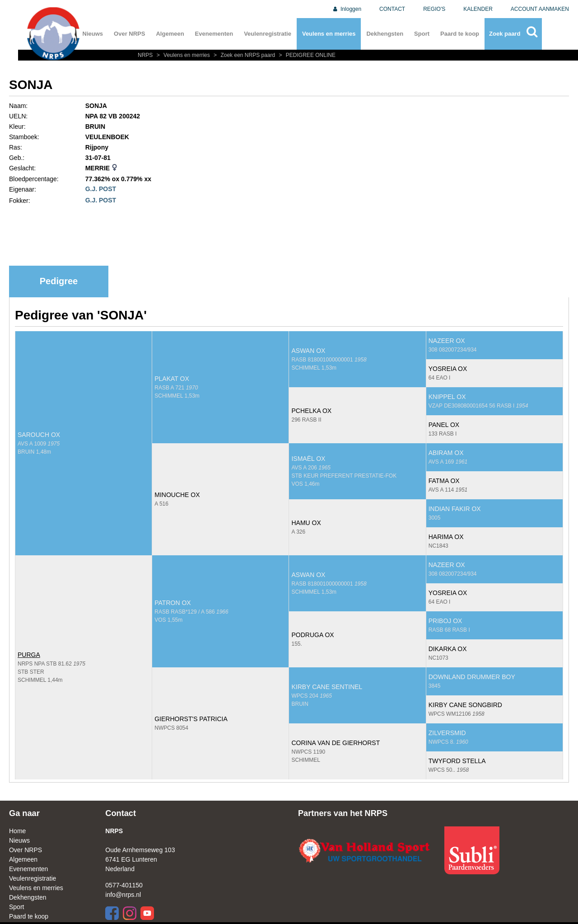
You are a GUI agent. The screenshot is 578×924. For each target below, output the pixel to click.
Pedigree (59, 281)
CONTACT (392, 9)
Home (17, 831)
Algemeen (170, 34)
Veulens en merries (329, 34)
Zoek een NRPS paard (244, 55)
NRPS (146, 55)
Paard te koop (460, 34)
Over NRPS (129, 34)
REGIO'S (434, 9)
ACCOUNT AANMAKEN (540, 9)
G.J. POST (101, 189)
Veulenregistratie (268, 34)
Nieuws (93, 34)
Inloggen (347, 9)
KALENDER (478, 9)
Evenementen (214, 34)
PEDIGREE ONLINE (306, 55)
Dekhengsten (385, 34)
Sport (422, 34)
